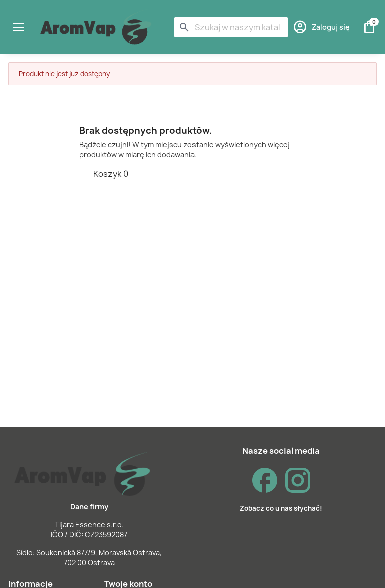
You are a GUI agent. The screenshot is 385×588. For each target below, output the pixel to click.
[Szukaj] (231, 27)
